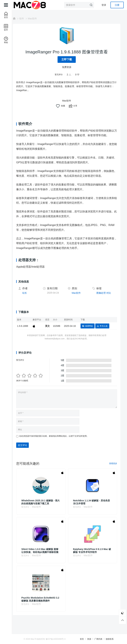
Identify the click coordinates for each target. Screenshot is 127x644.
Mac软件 (38, 19)
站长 (30, 298)
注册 (117, 5)
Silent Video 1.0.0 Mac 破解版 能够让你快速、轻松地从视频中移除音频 (44, 555)
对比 (110, 298)
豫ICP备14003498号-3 (66, 639)
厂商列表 (99, 639)
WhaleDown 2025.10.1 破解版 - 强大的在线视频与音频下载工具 (45, 507)
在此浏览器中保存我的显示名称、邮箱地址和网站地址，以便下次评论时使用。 (60, 441)
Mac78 (44, 639)
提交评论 (28, 450)
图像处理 (102, 298)
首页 (83, 639)
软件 (27, 19)
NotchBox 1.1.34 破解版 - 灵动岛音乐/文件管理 (93, 507)
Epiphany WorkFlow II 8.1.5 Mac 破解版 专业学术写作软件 (93, 555)
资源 (90, 639)
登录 (104, 5)
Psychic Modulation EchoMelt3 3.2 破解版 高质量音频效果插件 (44, 604)
